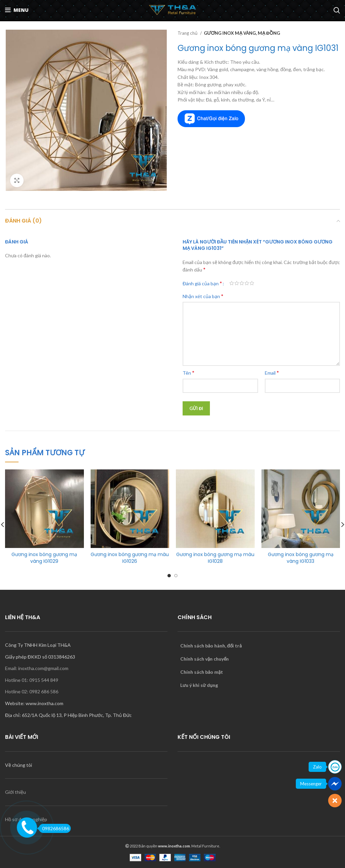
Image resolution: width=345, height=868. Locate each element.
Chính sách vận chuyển (205, 659)
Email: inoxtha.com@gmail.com (37, 668)
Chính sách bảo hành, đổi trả (211, 646)
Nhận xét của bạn (203, 296)
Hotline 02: (17, 691)
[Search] (337, 10)
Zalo (317, 767)
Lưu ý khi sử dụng (199, 685)
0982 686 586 (44, 691)
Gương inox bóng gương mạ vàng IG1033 (301, 558)
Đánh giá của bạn (202, 283)
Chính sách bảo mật (202, 672)
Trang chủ (188, 33)
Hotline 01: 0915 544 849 (32, 680)
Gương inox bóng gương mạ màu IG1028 (215, 558)
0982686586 (54, 828)
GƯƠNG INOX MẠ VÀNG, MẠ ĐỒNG (242, 33)
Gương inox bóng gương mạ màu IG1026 (130, 558)
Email (272, 372)
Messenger (311, 784)
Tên (189, 372)
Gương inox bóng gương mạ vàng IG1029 (44, 558)
